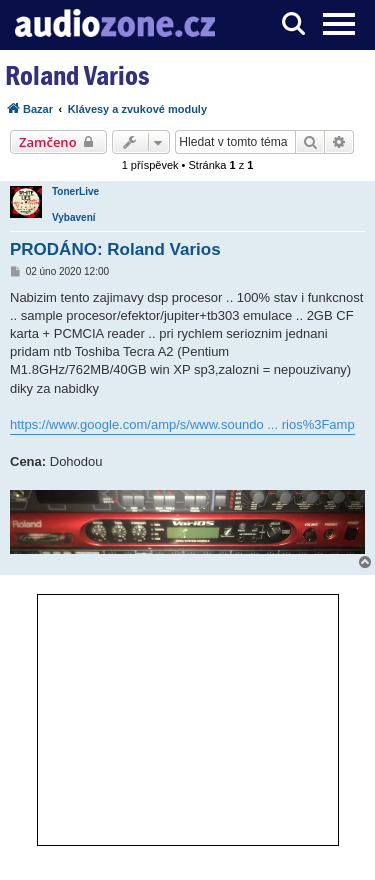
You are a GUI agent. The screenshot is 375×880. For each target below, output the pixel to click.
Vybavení (74, 217)
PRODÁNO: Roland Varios (115, 249)
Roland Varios (77, 75)
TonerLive (75, 191)
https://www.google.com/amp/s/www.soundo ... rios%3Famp (182, 424)
